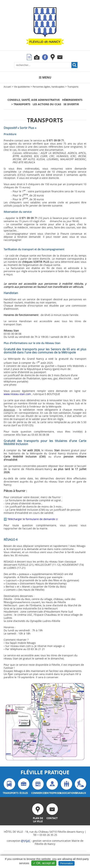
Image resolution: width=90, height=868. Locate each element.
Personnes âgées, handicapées (49, 87)
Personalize (66, 863)
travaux (81, 786)
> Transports (21, 104)
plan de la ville (38, 813)
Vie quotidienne (22, 87)
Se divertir (71, 104)
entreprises (52, 786)
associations (66, 786)
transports (10, 786)
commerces (38, 786)
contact (52, 812)
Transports (73, 87)
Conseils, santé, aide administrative (34, 100)
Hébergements (72, 100)
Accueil (7, 87)
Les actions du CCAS (47, 104)
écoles (24, 786)
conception (19, 841)
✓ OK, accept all (44, 863)
